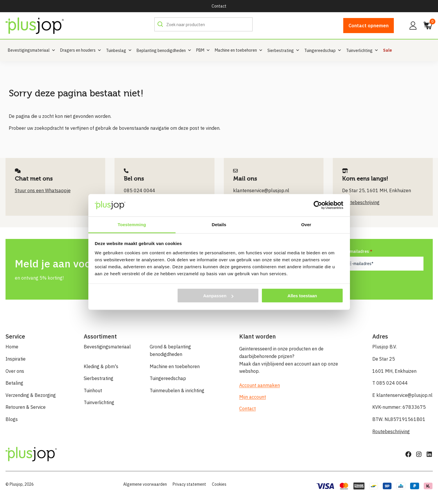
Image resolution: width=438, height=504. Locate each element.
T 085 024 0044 (390, 383)
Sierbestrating (99, 378)
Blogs (12, 419)
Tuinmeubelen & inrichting (177, 390)
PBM (203, 50)
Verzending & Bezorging (31, 395)
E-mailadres (359, 251)
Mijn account (253, 397)
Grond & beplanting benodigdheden (170, 350)
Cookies (219, 484)
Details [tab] (219, 224)
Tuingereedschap (168, 378)
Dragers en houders (81, 50)
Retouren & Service (26, 407)
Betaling (14, 383)
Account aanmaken (260, 385)
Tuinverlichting (99, 402)
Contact (219, 6)
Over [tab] (306, 224)
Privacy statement (189, 484)
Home (12, 347)
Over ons (15, 371)
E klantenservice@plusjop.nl (402, 395)
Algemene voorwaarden (145, 484)
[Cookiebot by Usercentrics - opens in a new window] (318, 205)
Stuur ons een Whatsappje (43, 190)
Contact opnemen (369, 26)
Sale (387, 50)
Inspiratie (16, 359)
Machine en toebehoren (239, 50)
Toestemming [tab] (132, 224)
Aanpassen (218, 296)
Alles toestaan (302, 296)
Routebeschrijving (391, 431)
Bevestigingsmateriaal (32, 50)
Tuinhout (93, 390)
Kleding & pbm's (101, 366)
